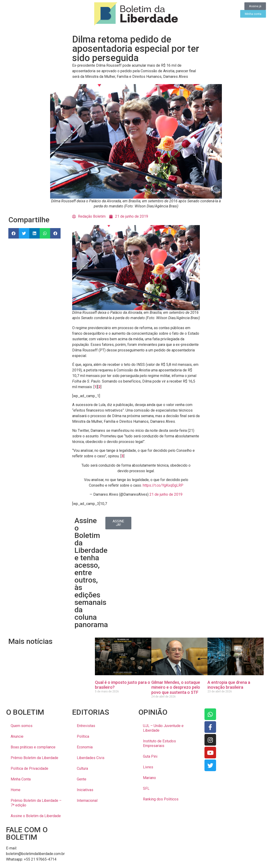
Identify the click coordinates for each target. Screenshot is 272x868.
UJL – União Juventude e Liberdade (163, 728)
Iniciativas (85, 790)
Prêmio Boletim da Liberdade (34, 758)
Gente (82, 779)
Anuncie (17, 736)
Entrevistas (86, 726)
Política (83, 736)
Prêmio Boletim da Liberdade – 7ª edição (36, 803)
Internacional (87, 801)
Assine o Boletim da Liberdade (36, 816)
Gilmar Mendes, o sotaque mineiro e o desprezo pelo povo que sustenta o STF (176, 687)
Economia (85, 747)
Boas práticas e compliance (33, 747)
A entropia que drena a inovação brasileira (229, 685)
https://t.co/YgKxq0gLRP (163, 485)
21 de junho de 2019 (166, 494)
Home (16, 790)
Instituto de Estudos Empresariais (159, 743)
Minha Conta (21, 779)
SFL (146, 788)
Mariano (149, 778)
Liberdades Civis (91, 758)
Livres (148, 767)
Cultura (82, 768)
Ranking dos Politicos (161, 799)
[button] (14, 233)
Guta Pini (150, 756)
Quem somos (22, 726)
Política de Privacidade (29, 768)
